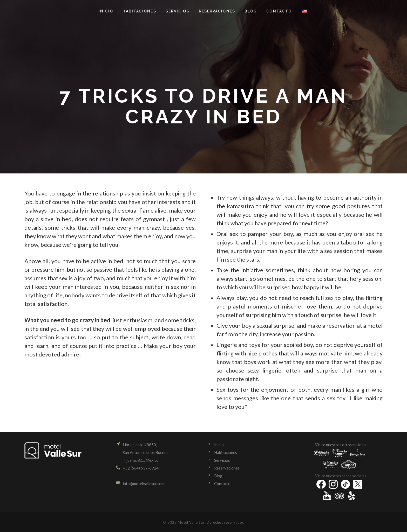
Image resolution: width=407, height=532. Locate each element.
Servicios (222, 460)
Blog (218, 476)
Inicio (219, 445)
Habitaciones (226, 452)
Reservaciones (227, 468)
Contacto (222, 484)
